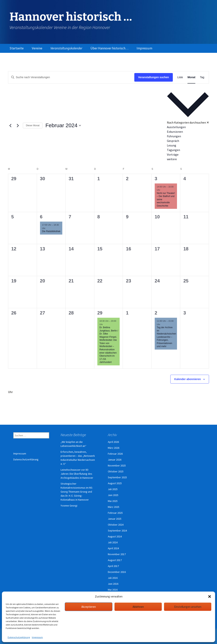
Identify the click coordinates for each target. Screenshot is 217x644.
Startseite (17, 48)
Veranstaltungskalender (66, 48)
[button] (210, 597)
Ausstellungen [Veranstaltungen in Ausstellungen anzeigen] (176, 127)
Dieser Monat (33, 125)
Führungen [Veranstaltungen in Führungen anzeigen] (174, 136)
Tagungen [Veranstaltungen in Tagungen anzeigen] (173, 150)
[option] (188, 127)
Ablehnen (138, 607)
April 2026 (113, 442)
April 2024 (113, 548)
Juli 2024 (113, 542)
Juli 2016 (113, 578)
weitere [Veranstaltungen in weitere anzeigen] (172, 159)
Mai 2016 (113, 590)
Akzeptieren (89, 607)
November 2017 (117, 554)
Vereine (37, 48)
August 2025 (115, 483)
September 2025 (117, 477)
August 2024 (115, 536)
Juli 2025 (113, 489)
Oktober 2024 (116, 525)
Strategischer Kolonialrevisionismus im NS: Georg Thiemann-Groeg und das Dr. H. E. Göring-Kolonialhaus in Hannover (77, 492)
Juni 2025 (113, 495)
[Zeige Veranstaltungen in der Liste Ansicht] (180, 77)
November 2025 (117, 466)
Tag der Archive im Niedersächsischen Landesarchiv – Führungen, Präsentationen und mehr (166, 337)
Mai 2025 (113, 501)
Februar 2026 (115, 454)
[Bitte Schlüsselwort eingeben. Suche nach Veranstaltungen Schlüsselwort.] (71, 77)
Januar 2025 (115, 519)
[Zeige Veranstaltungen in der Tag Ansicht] (202, 77)
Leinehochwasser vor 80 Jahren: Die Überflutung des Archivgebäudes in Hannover (77, 474)
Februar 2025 (115, 513)
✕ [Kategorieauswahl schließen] (208, 122)
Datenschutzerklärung (19, 637)
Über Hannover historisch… (109, 48)
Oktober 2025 (116, 471)
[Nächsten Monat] (18, 125)
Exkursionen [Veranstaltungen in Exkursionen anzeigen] (175, 132)
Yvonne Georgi (69, 506)
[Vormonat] (10, 125)
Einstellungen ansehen (188, 607)
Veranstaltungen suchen (154, 77)
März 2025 (114, 507)
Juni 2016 (113, 584)
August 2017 (115, 560)
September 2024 (117, 531)
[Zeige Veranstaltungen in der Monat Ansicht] (191, 77)
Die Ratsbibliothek (51, 231)
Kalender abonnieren (188, 379)
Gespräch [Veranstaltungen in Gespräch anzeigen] (173, 141)
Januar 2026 (115, 460)
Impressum (37, 637)
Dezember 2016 (117, 572)
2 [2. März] (156, 313)
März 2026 (114, 448)
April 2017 (113, 566)
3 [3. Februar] (156, 179)
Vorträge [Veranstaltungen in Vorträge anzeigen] (173, 154)
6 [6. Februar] (41, 217)
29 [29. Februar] (100, 313)
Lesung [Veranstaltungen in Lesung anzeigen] (172, 145)
